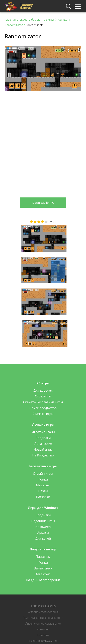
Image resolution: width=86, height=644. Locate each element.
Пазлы (43, 491)
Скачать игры (43, 414)
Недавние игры (43, 521)
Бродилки (43, 438)
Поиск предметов (43, 408)
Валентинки (43, 568)
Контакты (43, 629)
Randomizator (14, 25)
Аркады (63, 20)
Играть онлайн (43, 432)
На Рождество (43, 455)
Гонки (43, 479)
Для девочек (43, 390)
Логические (43, 444)
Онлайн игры (43, 474)
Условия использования (43, 612)
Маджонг (43, 485)
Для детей (43, 538)
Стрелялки (43, 396)
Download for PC (43, 203)
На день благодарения (43, 580)
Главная (10, 20)
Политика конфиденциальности (43, 618)
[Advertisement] (43, 141)
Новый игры (43, 449)
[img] (78, 7)
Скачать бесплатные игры (37, 20)
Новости (43, 635)
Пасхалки (43, 497)
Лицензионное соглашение (43, 624)
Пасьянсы (43, 557)
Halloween (43, 527)
